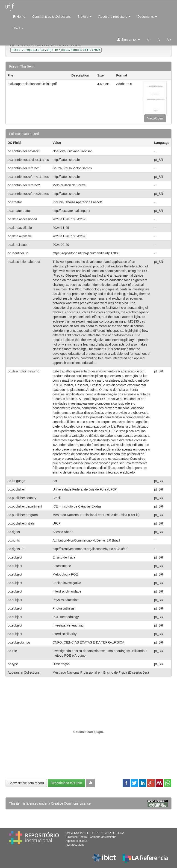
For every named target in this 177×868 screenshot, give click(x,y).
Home (19, 16)
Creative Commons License (71, 803)
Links (18, 28)
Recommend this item (66, 783)
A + (169, 40)
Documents (147, 17)
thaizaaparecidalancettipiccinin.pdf (32, 84)
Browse (85, 17)
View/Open (155, 118)
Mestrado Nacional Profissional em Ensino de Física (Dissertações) (101, 672)
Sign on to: (128, 39)
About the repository (114, 17)
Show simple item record (26, 783)
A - (149, 40)
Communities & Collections (51, 17)
